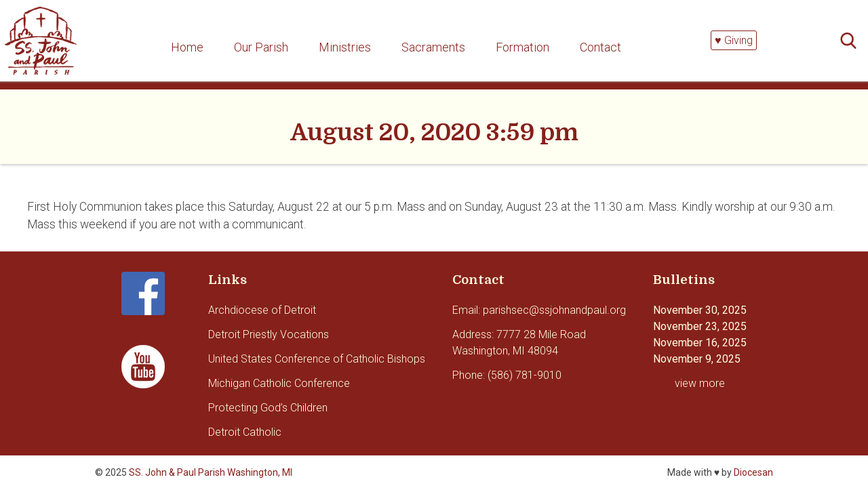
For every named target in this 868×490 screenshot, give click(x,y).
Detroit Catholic (245, 432)
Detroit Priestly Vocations (269, 334)
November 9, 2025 (697, 359)
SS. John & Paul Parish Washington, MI (211, 472)
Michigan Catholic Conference (279, 383)
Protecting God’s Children (268, 408)
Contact (600, 47)
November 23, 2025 (700, 326)
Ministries (345, 47)
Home (187, 47)
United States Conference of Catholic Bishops (317, 359)
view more (700, 383)
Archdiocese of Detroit (262, 310)
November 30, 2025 (700, 310)
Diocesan (753, 472)
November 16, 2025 (700, 343)
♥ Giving (734, 40)
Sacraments (433, 47)
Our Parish (261, 47)
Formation (522, 47)
